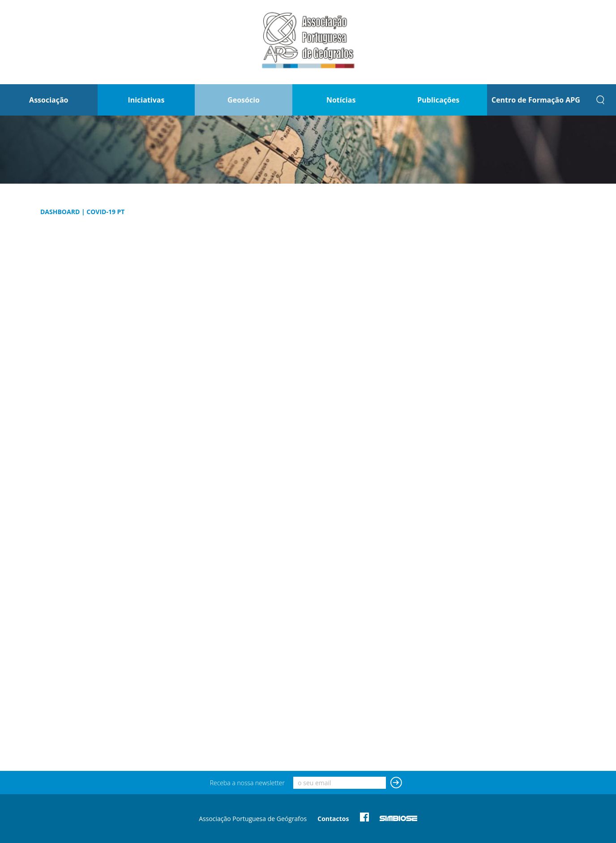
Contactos (333, 819)
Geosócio (244, 100)
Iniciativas (146, 100)
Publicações (438, 100)
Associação (49, 100)
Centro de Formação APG (536, 100)
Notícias (341, 100)
